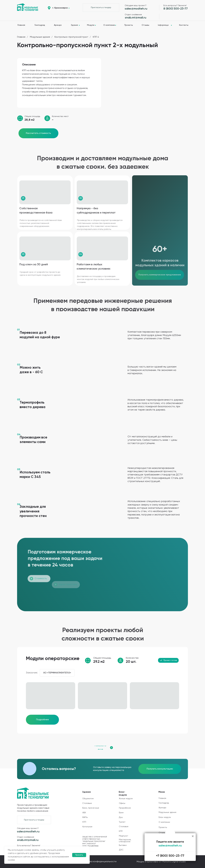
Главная (21, 37)
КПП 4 (96, 37)
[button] (101, 8)
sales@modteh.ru (170, 846)
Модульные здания (40, 37)
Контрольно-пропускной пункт (71, 37)
